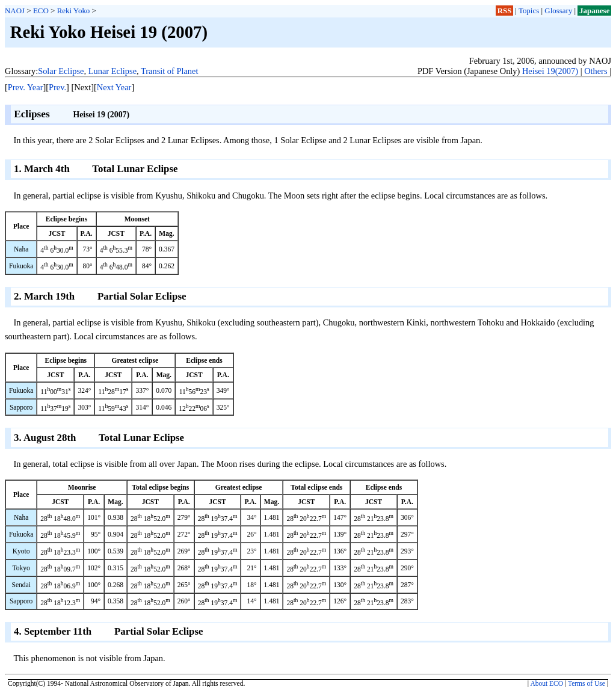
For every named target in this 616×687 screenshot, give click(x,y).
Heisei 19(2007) (550, 71)
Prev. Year (26, 87)
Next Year (114, 87)
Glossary (558, 11)
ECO (41, 11)
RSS (505, 11)
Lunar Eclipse (112, 71)
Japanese (594, 11)
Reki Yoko (74, 11)
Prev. (57, 87)
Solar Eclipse (61, 71)
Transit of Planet (169, 71)
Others (596, 71)
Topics (529, 11)
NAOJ (15, 11)
